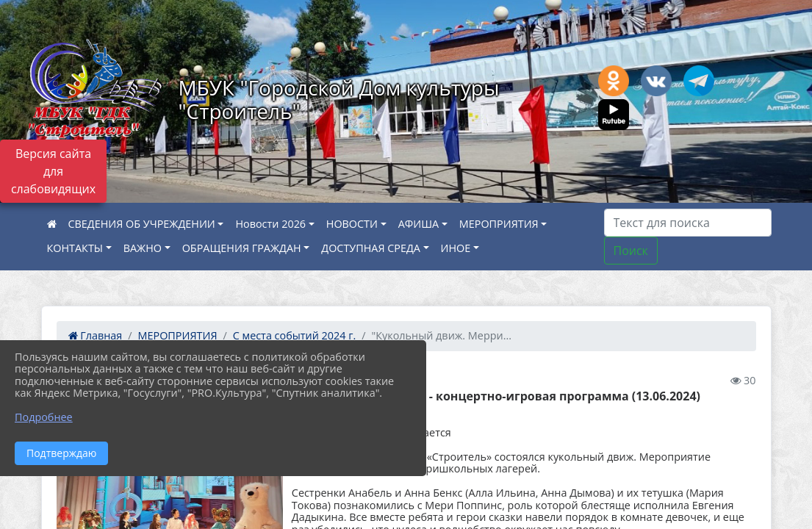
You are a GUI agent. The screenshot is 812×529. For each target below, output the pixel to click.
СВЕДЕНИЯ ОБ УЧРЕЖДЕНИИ (142, 224)
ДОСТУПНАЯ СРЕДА (371, 248)
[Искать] (688, 223)
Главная (96, 335)
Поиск (631, 251)
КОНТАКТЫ (75, 248)
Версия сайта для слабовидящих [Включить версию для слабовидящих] (53, 171)
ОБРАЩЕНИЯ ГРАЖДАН (242, 248)
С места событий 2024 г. (294, 335)
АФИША (418, 224)
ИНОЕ (456, 248)
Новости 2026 (270, 224)
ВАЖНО (143, 248)
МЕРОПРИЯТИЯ (499, 224)
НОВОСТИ (352, 224)
